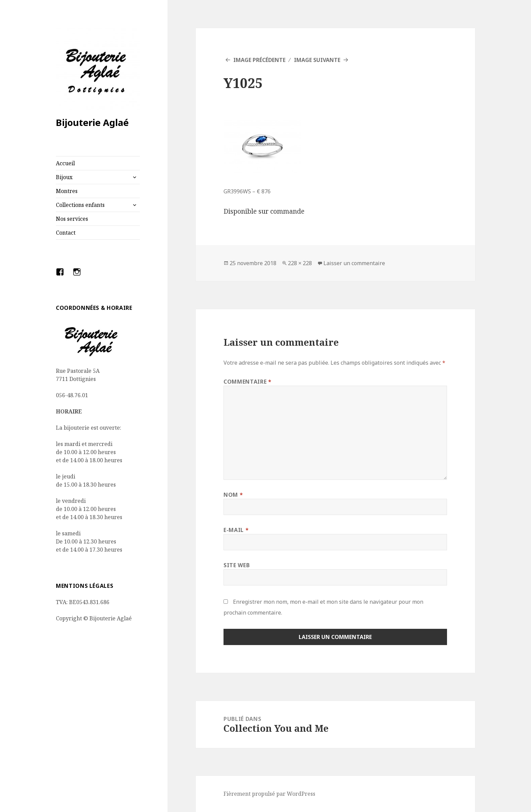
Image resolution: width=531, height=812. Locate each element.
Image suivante (317, 60)
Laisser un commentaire (354, 263)
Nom (233, 495)
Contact (66, 233)
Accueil (65, 163)
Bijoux (64, 177)
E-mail (236, 530)
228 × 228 (300, 263)
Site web (237, 565)
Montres (67, 191)
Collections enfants (80, 205)
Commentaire (247, 382)
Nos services (72, 219)
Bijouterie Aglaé (92, 122)
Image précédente (259, 60)
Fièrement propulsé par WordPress (269, 794)
